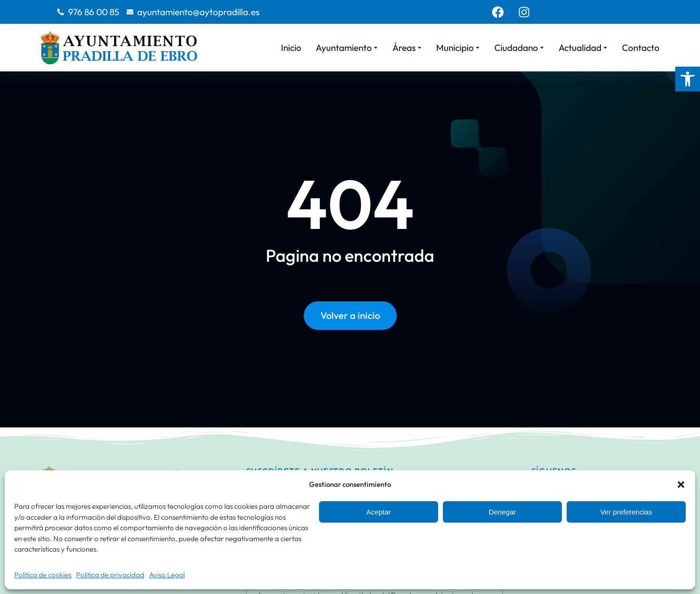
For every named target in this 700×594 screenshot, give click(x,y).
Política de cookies (43, 575)
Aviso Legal (167, 575)
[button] (688, 79)
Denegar (502, 512)
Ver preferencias (626, 512)
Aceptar (379, 512)
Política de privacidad (110, 575)
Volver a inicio (350, 315)
